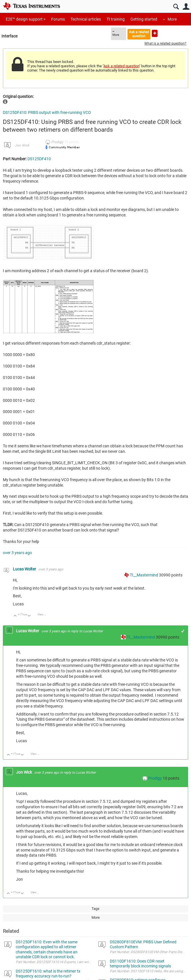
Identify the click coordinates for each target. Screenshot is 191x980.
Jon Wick (22, 145)
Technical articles (86, 19)
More (172, 19)
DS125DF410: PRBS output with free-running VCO (47, 112)
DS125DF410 (39, 159)
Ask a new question (155, 33)
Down (29, 616)
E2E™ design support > (26, 19)
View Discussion (44, 614)
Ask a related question (139, 34)
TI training (116, 19)
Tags (95, 909)
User (186, 7)
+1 (183, 631)
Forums (58, 19)
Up (15, 616)
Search (176, 7)
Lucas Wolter (25, 569)
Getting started (144, 19)
